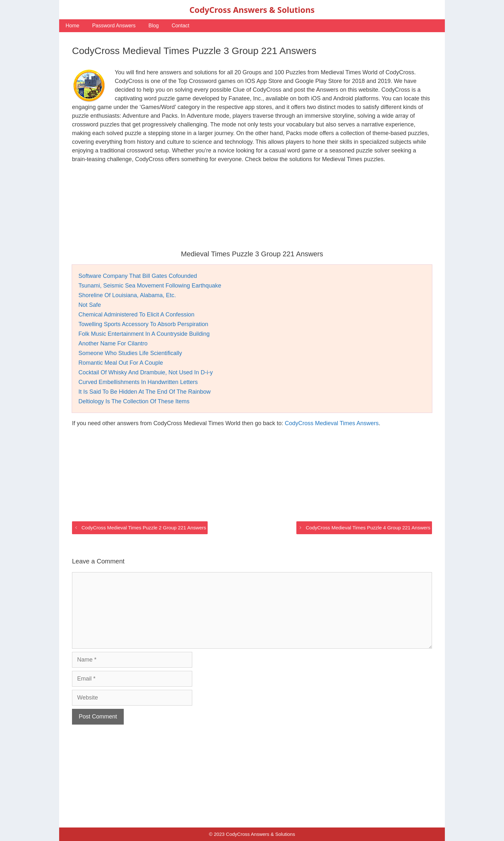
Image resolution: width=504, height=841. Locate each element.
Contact (180, 26)
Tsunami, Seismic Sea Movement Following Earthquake (150, 286)
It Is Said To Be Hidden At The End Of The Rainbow (144, 392)
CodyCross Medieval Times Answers (332, 423)
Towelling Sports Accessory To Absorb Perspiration (143, 324)
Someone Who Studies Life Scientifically (130, 353)
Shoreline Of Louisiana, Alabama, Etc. (127, 295)
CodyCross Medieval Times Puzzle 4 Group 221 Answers (368, 528)
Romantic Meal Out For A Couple (121, 363)
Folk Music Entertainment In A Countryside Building (144, 334)
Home (72, 26)
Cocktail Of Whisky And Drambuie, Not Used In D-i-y (146, 372)
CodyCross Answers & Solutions (252, 10)
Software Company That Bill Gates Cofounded (138, 276)
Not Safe (90, 305)
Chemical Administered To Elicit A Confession (136, 315)
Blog (154, 26)
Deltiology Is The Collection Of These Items (134, 401)
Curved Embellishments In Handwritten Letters (138, 382)
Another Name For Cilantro (113, 343)
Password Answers (114, 26)
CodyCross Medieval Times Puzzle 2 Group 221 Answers (144, 528)
